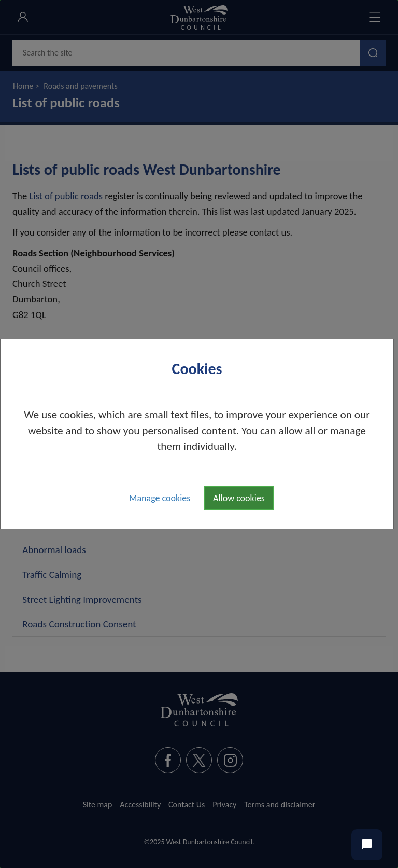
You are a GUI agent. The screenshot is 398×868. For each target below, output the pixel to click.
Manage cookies (160, 498)
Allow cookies (239, 498)
